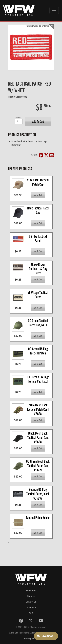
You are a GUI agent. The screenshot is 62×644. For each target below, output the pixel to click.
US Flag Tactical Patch (38, 239)
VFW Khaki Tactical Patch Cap (38, 182)
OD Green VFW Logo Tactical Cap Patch (38, 379)
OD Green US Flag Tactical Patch (38, 351)
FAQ (31, 613)
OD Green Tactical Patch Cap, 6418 (38, 323)
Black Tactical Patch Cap (38, 210)
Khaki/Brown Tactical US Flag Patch (38, 269)
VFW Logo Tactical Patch (38, 295)
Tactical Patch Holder (38, 518)
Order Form (31, 608)
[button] (38, 122)
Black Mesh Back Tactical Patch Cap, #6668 (38, 437)
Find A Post (31, 591)
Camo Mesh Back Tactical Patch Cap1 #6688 (38, 409)
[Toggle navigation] (54, 10)
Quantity (18, 117)
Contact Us (31, 602)
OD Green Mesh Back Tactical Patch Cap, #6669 (38, 466)
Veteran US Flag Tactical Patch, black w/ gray (38, 494)
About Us (31, 596)
